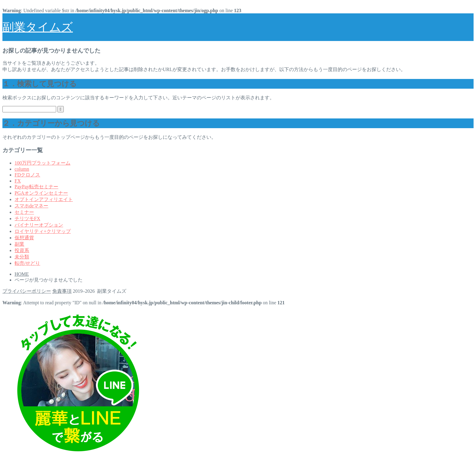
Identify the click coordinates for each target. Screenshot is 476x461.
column (22, 169)
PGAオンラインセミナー (41, 193)
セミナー (24, 212)
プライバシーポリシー (27, 291)
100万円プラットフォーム (42, 163)
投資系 (22, 250)
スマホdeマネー (31, 206)
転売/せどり (27, 263)
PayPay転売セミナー (36, 187)
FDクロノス (27, 175)
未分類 (22, 257)
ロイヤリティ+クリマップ (43, 231)
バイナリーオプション (39, 225)
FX (18, 181)
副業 (19, 244)
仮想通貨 (24, 238)
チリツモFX (27, 219)
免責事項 (62, 291)
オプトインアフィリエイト (44, 199)
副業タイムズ (38, 27)
